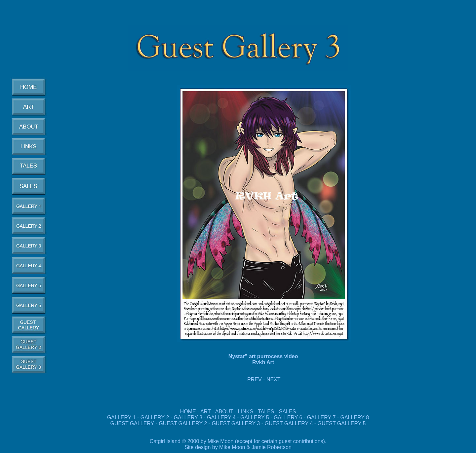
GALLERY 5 (255, 417)
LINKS (246, 412)
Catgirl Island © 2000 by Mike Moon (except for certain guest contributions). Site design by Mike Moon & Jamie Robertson (238, 444)
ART (205, 412)
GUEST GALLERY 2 (183, 423)
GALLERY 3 (188, 417)
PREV (255, 379)
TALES (266, 412)
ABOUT (224, 412)
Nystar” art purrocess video (264, 356)
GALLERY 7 (321, 417)
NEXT (274, 379)
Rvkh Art (264, 362)
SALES (288, 412)
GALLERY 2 (155, 417)
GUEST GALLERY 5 (341, 423)
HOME (188, 412)
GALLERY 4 (221, 417)
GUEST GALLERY (132, 423)
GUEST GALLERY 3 (236, 423)
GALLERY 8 (355, 417)
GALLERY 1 (121, 417)
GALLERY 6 (288, 417)
